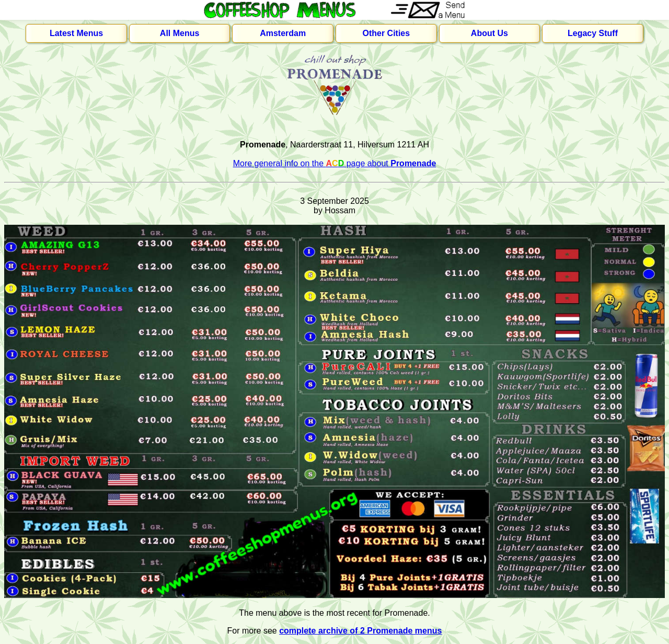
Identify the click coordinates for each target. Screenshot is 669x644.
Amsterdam (283, 33)
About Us (489, 33)
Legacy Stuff (593, 33)
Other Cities (386, 33)
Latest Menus (76, 33)
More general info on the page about (335, 163)
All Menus (180, 33)
